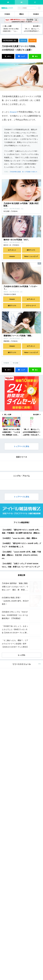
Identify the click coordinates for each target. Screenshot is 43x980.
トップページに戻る (21, 446)
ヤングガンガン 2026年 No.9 (22, 932)
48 (8, 2)
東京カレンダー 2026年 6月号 (22, 962)
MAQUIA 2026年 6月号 (19, 977)
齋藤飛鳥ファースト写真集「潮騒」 (18, 336)
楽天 (36, 858)
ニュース (32, 41)
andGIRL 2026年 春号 (19, 853)
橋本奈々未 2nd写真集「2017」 (17, 240)
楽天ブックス (31, 250)
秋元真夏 (16, 363)
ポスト (9, 56)
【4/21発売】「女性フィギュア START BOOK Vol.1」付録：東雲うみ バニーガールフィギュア (21, 744)
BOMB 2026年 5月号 (19, 893)
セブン (26, 858)
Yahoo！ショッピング (31, 256)
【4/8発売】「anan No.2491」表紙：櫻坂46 (19, 717)
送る (36, 56)
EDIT (24, 516)
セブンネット (12, 250)
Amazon (13, 112)
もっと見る (21, 834)
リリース (23, 41)
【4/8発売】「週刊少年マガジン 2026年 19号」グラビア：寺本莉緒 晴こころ (21, 724)
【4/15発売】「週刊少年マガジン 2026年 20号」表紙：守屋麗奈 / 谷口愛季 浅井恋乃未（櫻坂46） (21, 710)
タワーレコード (31, 306)
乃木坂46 (7, 14)
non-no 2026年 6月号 (19, 947)
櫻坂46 (21, 14)
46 (22, 2)
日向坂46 (36, 14)
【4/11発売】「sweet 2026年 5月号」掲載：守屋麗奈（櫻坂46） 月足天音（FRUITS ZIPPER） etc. (21, 734)
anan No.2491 (16, 878)
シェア (23, 56)
